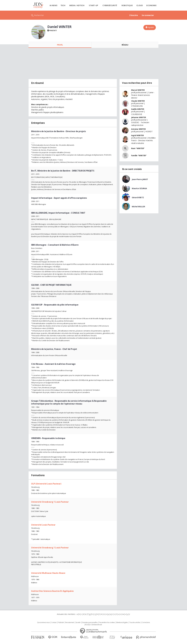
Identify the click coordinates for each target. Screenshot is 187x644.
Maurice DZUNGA (139, 188)
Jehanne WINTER (138, 117)
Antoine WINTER (138, 129)
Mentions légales (122, 622)
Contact (54, 622)
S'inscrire (134, 15)
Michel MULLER (138, 207)
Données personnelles (90, 622)
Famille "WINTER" (139, 155)
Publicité (61, 622)
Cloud (140, 5)
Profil (60, 45)
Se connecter (148, 15)
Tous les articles (135, 622)
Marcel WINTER (138, 90)
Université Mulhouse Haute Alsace (48, 573)
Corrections (146, 622)
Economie (151, 5)
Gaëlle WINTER (138, 109)
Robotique (127, 5)
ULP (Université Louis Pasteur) (46, 484)
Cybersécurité (110, 5)
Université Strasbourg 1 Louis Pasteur (50, 502)
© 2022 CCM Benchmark (94, 625)
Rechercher (39, 15)
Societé (78, 622)
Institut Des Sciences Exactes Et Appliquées (52, 591)
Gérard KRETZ (138, 197)
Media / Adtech (77, 5)
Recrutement (70, 622)
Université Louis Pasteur (43, 525)
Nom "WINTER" (138, 148)
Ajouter (151, 27)
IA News (54, 5)
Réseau (125, 45)
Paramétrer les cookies (107, 622)
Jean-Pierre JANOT (140, 179)
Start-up (93, 5)
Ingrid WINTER (137, 135)
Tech (63, 5)
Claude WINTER (138, 101)
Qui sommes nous (43, 622)
